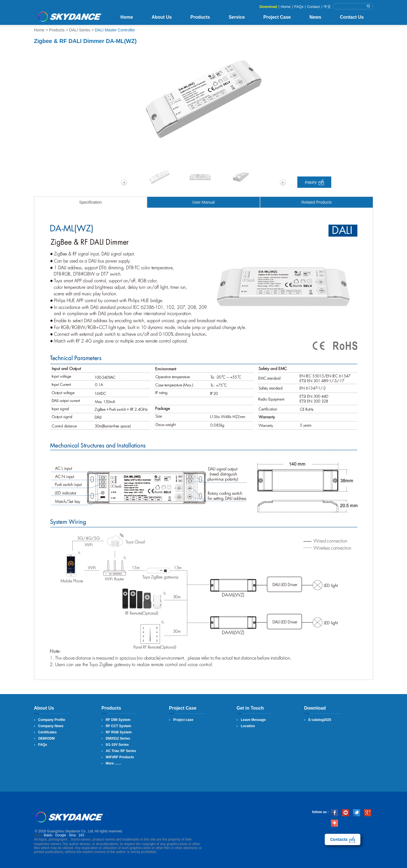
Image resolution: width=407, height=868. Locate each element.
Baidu (48, 835)
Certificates (47, 732)
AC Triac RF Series (121, 751)
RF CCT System (118, 726)
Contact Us (352, 17)
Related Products (316, 202)
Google (61, 835)
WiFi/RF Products (120, 757)
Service (237, 17)
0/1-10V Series (117, 745)
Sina (72, 835)
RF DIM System (118, 720)
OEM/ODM (46, 738)
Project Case (277, 17)
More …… (114, 763)
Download (268, 7)
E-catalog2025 (320, 720)
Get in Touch (250, 708)
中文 (327, 7)
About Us (162, 17)
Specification (90, 202)
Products (200, 17)
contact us (343, 839)
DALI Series (80, 30)
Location (248, 726)
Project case (183, 720)
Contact (314, 7)
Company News (51, 726)
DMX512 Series (118, 738)
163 (81, 835)
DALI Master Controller (115, 30)
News (315, 17)
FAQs (299, 7)
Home (286, 7)
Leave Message (253, 720)
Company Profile (52, 720)
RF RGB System (119, 732)
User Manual (203, 202)
